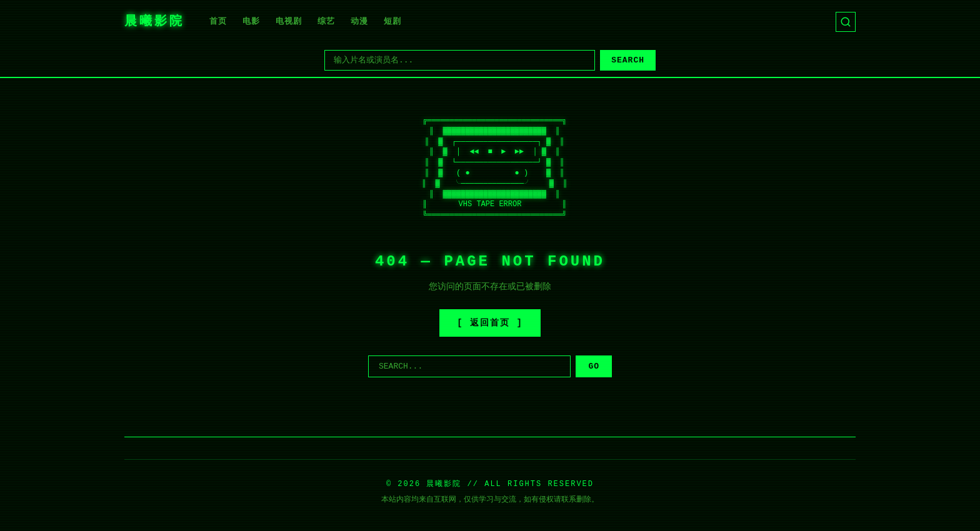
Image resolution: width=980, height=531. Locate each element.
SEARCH (628, 60)
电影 (251, 22)
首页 (218, 22)
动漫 (359, 22)
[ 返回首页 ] (490, 323)
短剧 (392, 22)
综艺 (326, 22)
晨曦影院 (154, 22)
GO (594, 366)
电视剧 (289, 22)
